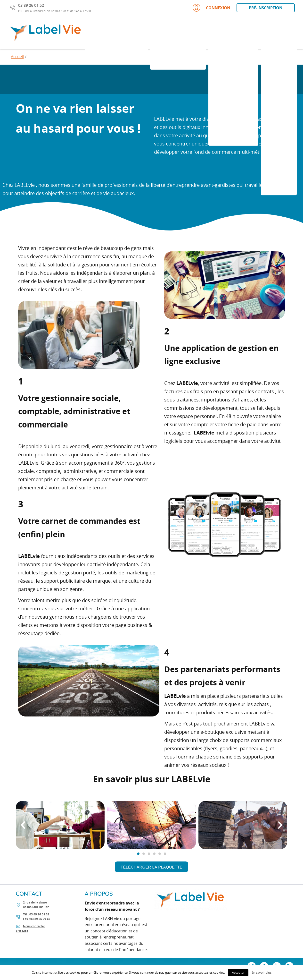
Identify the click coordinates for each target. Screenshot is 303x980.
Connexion (211, 8)
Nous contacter (34, 926)
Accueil (17, 57)
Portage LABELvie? (178, 33)
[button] (151, 867)
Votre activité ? (233, 33)
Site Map (22, 931)
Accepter (238, 972)
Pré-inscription (266, 8)
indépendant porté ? (116, 33)
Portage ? (279, 33)
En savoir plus (262, 972)
